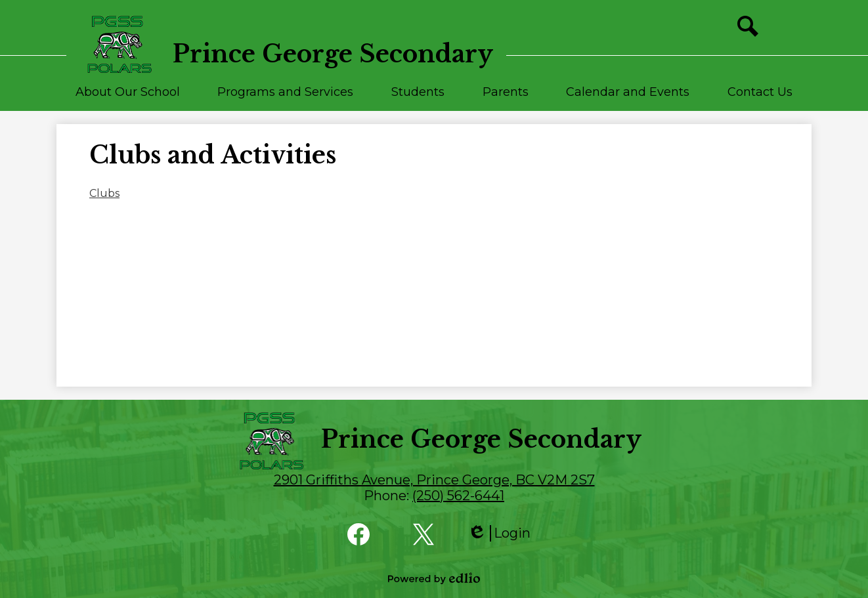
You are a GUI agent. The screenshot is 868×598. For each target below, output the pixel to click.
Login (499, 533)
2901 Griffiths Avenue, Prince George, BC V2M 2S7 (434, 480)
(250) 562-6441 (458, 496)
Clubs (104, 193)
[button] (128, 98)
